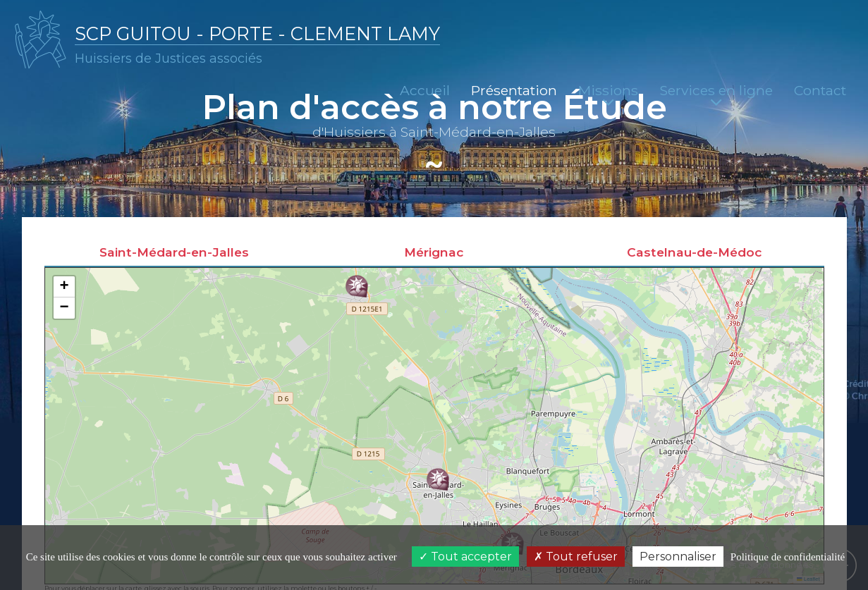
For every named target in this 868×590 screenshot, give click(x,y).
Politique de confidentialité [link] (788, 557)
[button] (438, 481)
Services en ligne (716, 95)
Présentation (514, 95)
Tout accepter (465, 557)
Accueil (425, 90)
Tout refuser (576, 557)
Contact (820, 90)
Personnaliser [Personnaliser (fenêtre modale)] (678, 557)
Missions (608, 95)
